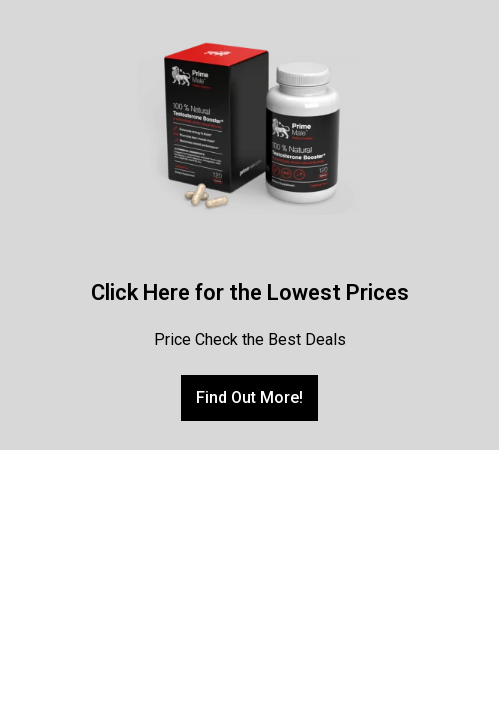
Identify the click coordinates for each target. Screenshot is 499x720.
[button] (249, 398)
